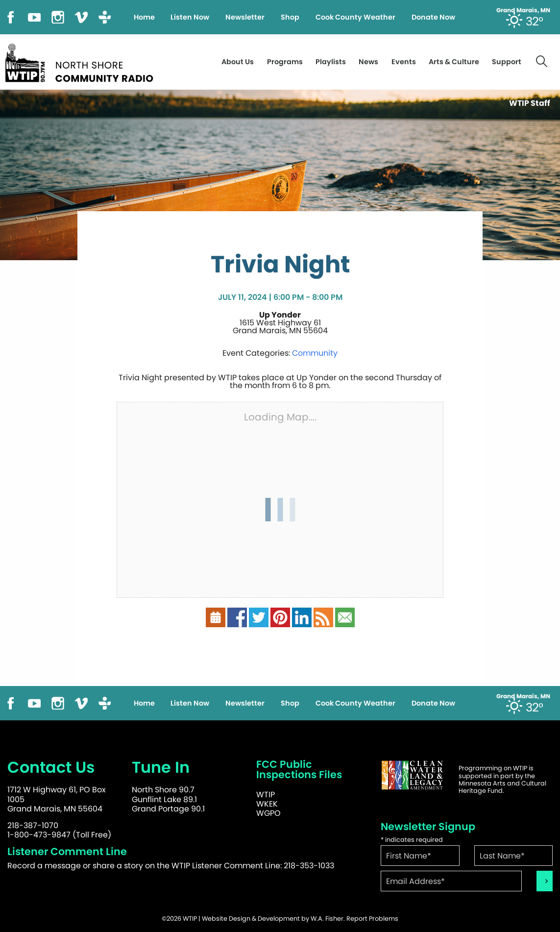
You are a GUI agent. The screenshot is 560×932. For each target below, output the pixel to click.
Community (315, 353)
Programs (285, 62)
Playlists (331, 62)
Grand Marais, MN (523, 10)
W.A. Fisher (327, 919)
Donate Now (433, 17)
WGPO (268, 813)
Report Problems (372, 919)
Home (144, 17)
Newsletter (245, 17)
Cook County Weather (355, 17)
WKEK (267, 804)
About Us (238, 62)
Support (507, 62)
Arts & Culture (454, 62)
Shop (290, 17)
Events (404, 62)
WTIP (266, 795)
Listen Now (190, 17)
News (368, 62)
